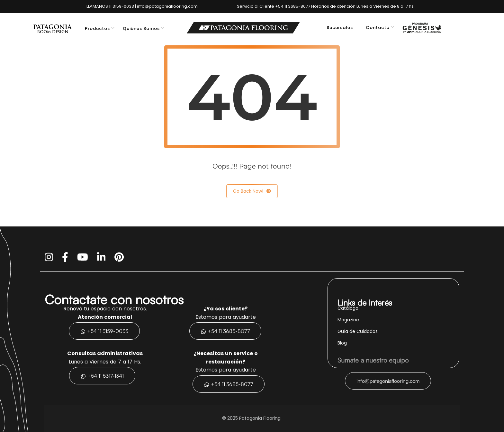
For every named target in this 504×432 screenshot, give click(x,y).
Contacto (378, 28)
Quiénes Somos (141, 28)
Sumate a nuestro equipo (373, 363)
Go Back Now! (252, 191)
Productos (97, 28)
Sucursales (340, 28)
